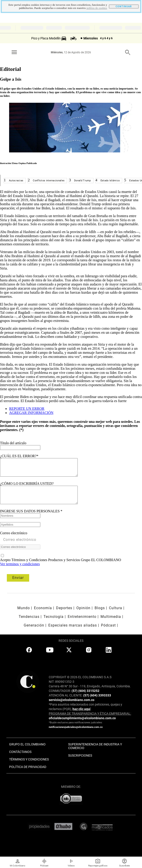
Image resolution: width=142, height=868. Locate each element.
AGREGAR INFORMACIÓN (31, 413)
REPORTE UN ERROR (27, 409)
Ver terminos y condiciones (20, 571)
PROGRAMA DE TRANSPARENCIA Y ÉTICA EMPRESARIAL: (90, 720)
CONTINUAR (124, 6)
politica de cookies (97, 8)
